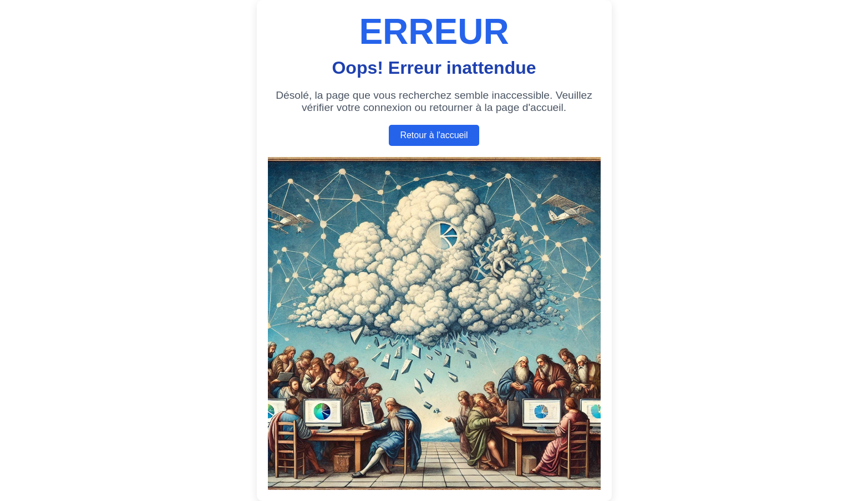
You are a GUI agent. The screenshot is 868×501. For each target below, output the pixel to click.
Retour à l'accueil (434, 135)
